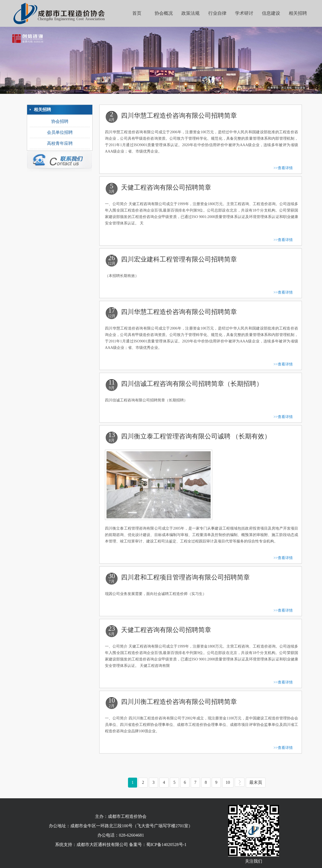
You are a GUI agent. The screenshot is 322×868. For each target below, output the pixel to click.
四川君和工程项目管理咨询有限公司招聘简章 (185, 577)
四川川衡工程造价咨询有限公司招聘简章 (179, 702)
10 (230, 782)
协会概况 (164, 13)
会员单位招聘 (60, 132)
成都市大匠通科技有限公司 (102, 845)
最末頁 (257, 782)
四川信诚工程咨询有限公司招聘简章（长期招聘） (192, 384)
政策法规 (191, 13)
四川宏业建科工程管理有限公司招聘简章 (179, 259)
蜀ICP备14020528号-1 (166, 845)
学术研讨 (244, 13)
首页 (137, 13)
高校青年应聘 (60, 143)
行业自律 (217, 13)
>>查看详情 (283, 168)
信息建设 (271, 13)
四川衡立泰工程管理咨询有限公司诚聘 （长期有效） (196, 436)
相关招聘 (298, 13)
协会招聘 (60, 121)
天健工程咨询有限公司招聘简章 (166, 187)
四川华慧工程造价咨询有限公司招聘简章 (179, 116)
